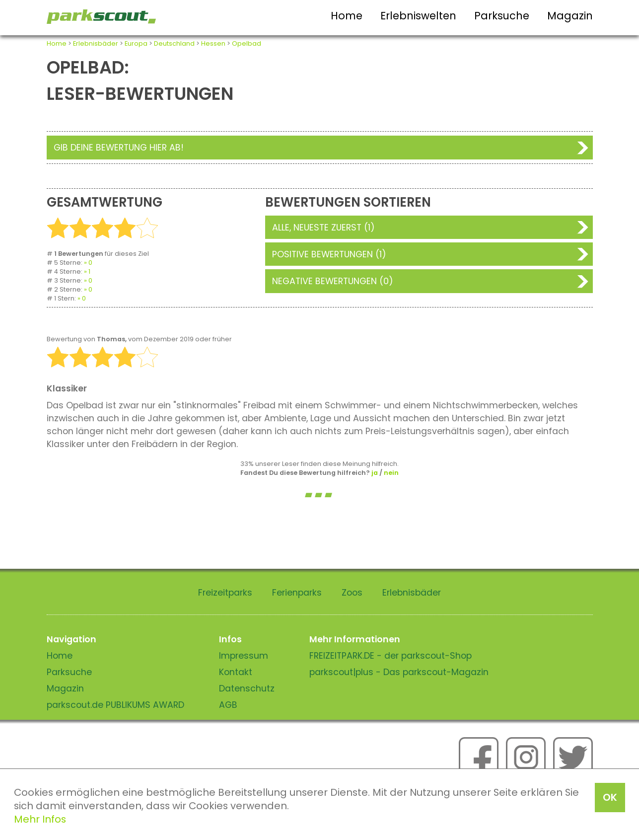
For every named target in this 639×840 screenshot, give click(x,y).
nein (391, 473)
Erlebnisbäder (96, 43)
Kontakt (236, 672)
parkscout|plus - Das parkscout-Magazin (399, 672)
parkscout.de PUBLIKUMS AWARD (115, 705)
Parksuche (502, 16)
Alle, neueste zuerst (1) (323, 228)
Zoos (352, 593)
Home (347, 16)
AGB (228, 705)
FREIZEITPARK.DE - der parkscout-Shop (390, 656)
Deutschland (174, 43)
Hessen (213, 43)
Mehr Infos (40, 819)
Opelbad (247, 43)
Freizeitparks (225, 593)
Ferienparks (297, 593)
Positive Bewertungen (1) (329, 254)
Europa (136, 43)
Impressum (244, 656)
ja (375, 473)
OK (610, 797)
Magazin (570, 16)
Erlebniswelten (418, 16)
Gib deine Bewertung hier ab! (119, 148)
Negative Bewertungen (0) (333, 281)
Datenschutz (247, 688)
